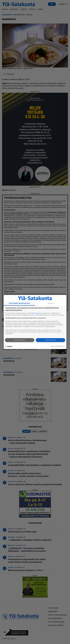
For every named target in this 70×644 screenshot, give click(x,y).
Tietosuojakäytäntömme (58, 346)
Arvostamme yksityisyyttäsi (19, 303)
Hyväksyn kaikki (50, 340)
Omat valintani (20, 340)
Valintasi (51, 303)
